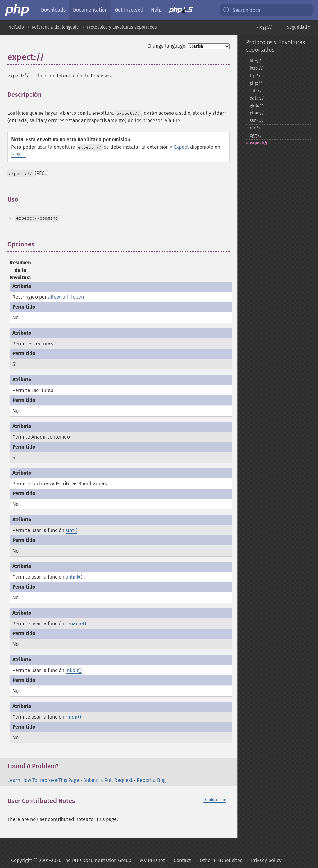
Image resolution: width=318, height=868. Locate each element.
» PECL (18, 154)
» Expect (179, 147)
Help (156, 10)
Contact (182, 860)
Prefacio (16, 27)
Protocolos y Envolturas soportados (122, 27)
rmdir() (73, 717)
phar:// (257, 113)
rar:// (255, 128)
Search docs (241, 10)
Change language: (167, 46)
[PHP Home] (17, 10)
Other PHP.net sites (221, 860)
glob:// (257, 106)
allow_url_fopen (66, 297)
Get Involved (129, 10)
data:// (257, 98)
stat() (71, 530)
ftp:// (255, 76)
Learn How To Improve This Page (43, 780)
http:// (256, 68)
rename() (76, 624)
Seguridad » (299, 27)
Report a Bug (151, 780)
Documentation (90, 10)
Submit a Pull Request (108, 780)
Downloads (53, 10)
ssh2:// (257, 121)
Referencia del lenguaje (55, 27)
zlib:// (256, 91)
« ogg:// (264, 27)
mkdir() (74, 670)
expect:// (259, 143)
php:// (256, 83)
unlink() (74, 577)
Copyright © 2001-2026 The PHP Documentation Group (71, 860)
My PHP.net (152, 860)
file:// (255, 61)
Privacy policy (266, 860)
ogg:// (256, 135)
